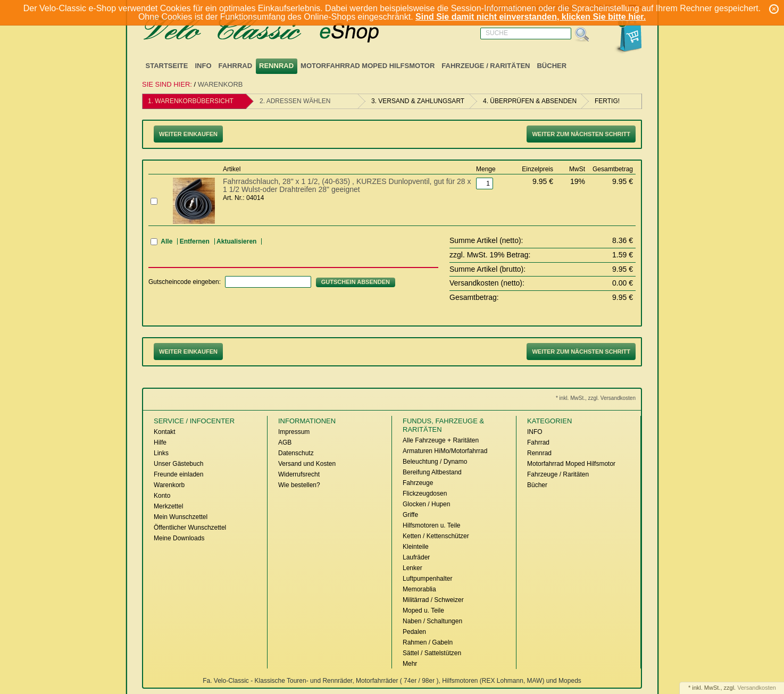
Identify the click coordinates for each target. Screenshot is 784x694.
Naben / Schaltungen (432, 621)
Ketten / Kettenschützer (436, 536)
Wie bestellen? (299, 485)
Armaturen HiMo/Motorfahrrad (445, 451)
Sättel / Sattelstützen (432, 653)
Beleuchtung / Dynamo (435, 462)
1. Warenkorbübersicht (191, 101)
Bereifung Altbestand (432, 472)
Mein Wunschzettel (181, 517)
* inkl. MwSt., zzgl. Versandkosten (596, 398)
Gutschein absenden (356, 282)
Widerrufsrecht (299, 474)
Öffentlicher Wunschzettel (190, 528)
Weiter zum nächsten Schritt (581, 134)
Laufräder (416, 557)
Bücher (552, 66)
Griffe (410, 515)
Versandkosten (757, 688)
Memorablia (419, 589)
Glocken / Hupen (426, 504)
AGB (285, 442)
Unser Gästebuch (178, 464)
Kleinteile (416, 547)
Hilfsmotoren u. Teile (432, 525)
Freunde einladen (178, 474)
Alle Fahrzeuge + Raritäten (441, 440)
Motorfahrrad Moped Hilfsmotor (368, 66)
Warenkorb (220, 84)
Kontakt (165, 432)
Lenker (412, 568)
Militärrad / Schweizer (433, 600)
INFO (203, 66)
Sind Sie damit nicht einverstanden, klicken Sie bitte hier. (531, 17)
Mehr (410, 664)
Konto (162, 496)
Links (161, 453)
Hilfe (160, 442)
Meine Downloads (179, 538)
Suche (497, 33)
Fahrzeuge (418, 483)
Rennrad (276, 66)
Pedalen (414, 632)
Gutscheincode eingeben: (185, 282)
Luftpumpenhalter (427, 579)
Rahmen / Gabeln (428, 642)
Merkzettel (168, 506)
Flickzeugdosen (425, 494)
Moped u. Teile (423, 611)
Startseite (167, 66)
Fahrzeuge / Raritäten (486, 66)
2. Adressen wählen (295, 101)
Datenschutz (296, 453)
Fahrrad (236, 66)
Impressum (294, 432)
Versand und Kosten (307, 464)
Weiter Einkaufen (188, 134)
